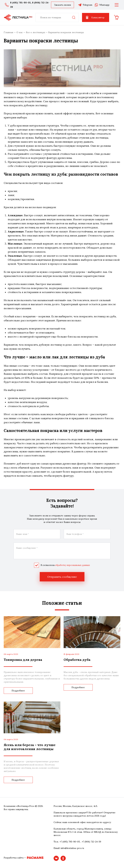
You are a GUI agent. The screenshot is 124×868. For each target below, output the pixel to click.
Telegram (85, 5)
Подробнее (18, 691)
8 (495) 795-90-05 (21, 3)
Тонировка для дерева (23, 660)
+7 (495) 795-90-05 (70, 842)
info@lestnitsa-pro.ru (72, 848)
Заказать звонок (63, 5)
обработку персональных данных (72, 565)
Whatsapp (102, 5)
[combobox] (57, 17)
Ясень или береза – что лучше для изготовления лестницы (30, 747)
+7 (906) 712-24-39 (91, 842)
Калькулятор (95, 17)
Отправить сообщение (62, 577)
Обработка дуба (77, 660)
